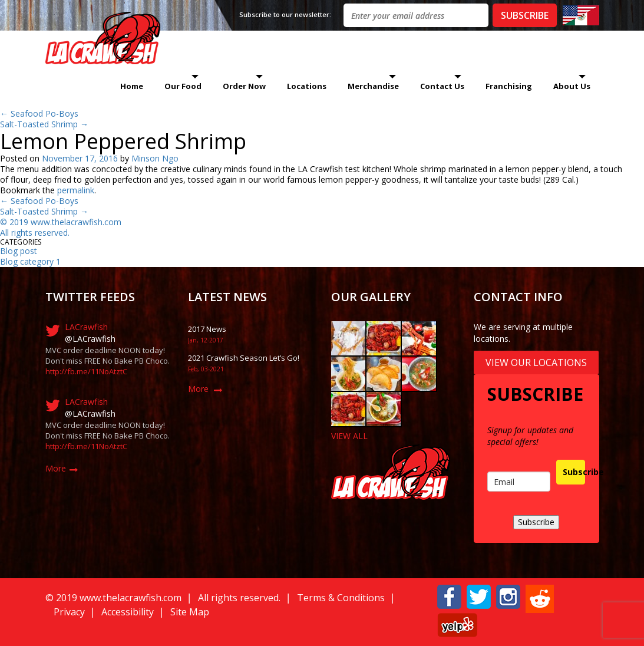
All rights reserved (34, 233)
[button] (449, 596)
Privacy (69, 612)
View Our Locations (536, 362)
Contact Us (442, 86)
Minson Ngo (155, 158)
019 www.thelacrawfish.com (68, 222)
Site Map (190, 612)
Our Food (183, 86)
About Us (572, 86)
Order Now (244, 86)
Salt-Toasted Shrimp (44, 124)
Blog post (19, 251)
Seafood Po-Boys (39, 113)
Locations (307, 86)
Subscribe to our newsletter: (285, 14)
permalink (76, 190)
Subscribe (574, 472)
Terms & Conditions (341, 598)
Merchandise (373, 86)
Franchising (509, 86)
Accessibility (128, 612)
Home (132, 86)
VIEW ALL (349, 436)
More (56, 468)
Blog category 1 (30, 261)
